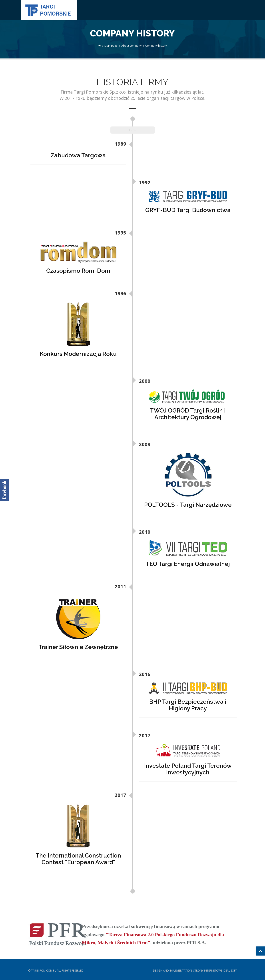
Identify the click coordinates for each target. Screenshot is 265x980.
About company (131, 46)
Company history (156, 46)
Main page (111, 46)
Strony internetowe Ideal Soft (215, 971)
